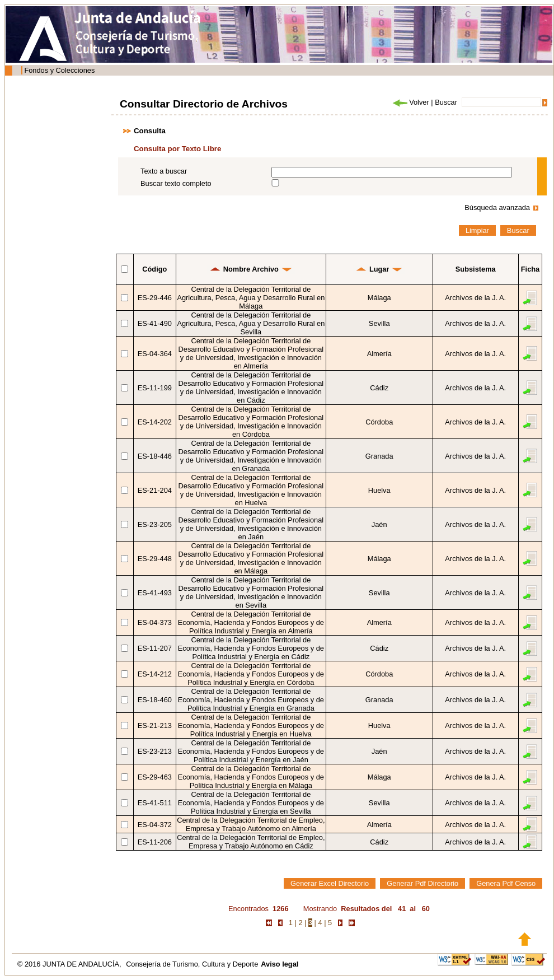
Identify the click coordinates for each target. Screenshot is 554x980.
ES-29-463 (155, 777)
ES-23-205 (155, 524)
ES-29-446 (155, 298)
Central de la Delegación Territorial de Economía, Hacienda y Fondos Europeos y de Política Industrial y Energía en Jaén (251, 751)
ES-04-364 (155, 354)
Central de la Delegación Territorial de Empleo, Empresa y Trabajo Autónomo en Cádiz (251, 842)
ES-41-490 (155, 323)
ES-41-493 (155, 593)
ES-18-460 (155, 700)
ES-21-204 (155, 490)
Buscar (446, 102)
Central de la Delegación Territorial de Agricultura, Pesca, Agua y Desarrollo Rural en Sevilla (251, 323)
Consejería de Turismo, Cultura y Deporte (192, 964)
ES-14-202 (155, 422)
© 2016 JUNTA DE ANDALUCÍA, (70, 964)
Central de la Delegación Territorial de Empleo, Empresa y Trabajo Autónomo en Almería (251, 824)
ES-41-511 (155, 803)
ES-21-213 (155, 725)
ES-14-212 (155, 674)
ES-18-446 (155, 456)
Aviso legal (280, 964)
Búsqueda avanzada (497, 207)
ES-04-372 (155, 825)
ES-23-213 (155, 751)
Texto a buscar (164, 171)
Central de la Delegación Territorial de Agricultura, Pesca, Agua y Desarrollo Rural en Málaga (251, 298)
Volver (410, 102)
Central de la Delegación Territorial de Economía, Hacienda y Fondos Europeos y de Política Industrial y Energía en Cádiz (251, 648)
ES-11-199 (155, 388)
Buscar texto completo (176, 183)
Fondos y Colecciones (59, 70)
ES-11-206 (155, 842)
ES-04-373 (155, 622)
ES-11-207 (155, 648)
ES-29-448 (155, 559)
